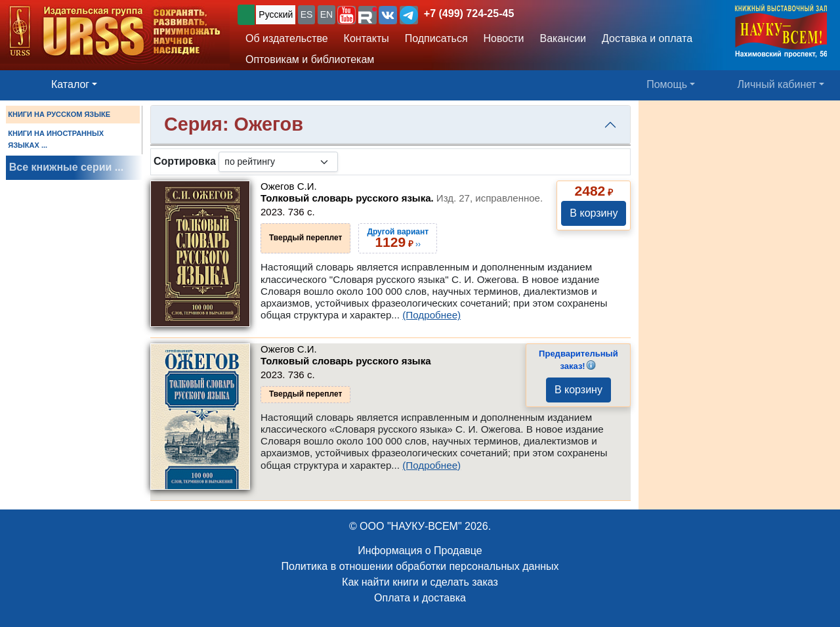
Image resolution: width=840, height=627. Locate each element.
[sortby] (278, 162)
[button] (346, 15)
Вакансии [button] (563, 38)
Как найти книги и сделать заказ (420, 582)
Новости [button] (504, 38)
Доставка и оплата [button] (647, 38)
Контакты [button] (367, 38)
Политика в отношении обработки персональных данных (420, 566)
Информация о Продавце (420, 551)
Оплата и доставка (420, 598)
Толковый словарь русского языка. (402, 198)
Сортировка (185, 161)
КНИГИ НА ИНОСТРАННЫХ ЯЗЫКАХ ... (56, 139)
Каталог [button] (70, 84)
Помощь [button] (667, 84)
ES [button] (307, 14)
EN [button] (326, 14)
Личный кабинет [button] (777, 84)
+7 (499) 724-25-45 (469, 13)
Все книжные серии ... (66, 167)
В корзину (594, 213)
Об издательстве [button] (287, 38)
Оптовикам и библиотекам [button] (310, 59)
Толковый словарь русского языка (346, 361)
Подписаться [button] (436, 38)
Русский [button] (276, 14)
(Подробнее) (431, 315)
